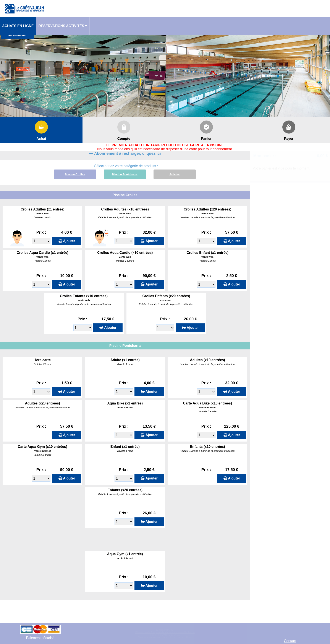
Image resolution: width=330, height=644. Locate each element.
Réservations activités (61, 26)
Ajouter (69, 241)
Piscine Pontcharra (125, 174)
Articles (175, 174)
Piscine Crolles (75, 174)
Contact (290, 641)
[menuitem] (18, 26)
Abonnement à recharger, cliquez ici (128, 153)
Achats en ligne (18, 26)
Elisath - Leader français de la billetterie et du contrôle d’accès (165, 632)
